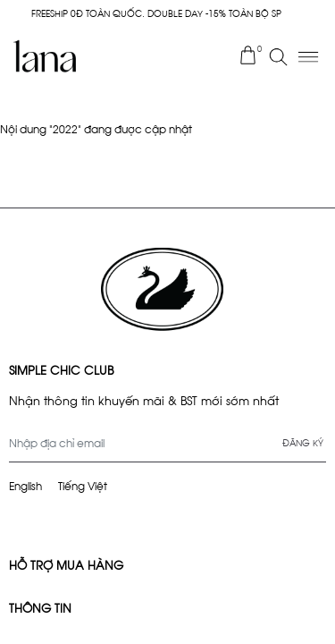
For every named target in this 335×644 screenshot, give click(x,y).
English (25, 485)
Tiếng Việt (83, 485)
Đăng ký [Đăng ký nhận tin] (303, 442)
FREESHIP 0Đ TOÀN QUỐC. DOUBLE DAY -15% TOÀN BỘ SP (156, 13)
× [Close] (322, 13)
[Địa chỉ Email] (167, 442)
